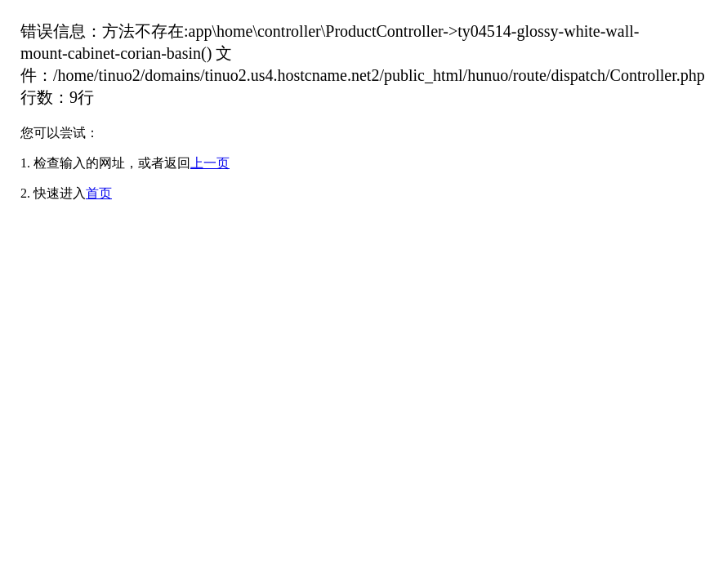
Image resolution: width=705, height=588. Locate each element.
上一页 (210, 163)
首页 (99, 193)
